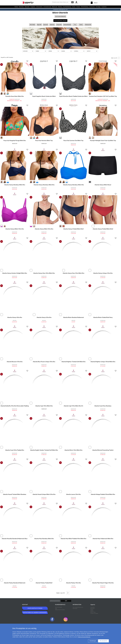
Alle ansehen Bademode (60, 16)
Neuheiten (21, 7)
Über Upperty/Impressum (78, 607)
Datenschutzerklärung (84, 637)
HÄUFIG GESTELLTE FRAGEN (35, 608)
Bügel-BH (39, 25)
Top (75, 25)
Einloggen (76, 3)
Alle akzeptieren (103, 641)
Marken (16, 7)
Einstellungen (93, 641)
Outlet (92, 610)
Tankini (81, 25)
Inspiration (104, 7)
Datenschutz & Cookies (60, 610)
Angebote (33, 7)
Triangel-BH (59, 25)
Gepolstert (46, 25)
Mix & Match (32, 25)
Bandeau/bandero (67, 25)
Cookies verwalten (94, 613)
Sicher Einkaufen (59, 607)
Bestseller (27, 7)
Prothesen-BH (88, 25)
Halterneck (52, 25)
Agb (56, 608)
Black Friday (93, 612)
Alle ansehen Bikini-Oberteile (60, 21)
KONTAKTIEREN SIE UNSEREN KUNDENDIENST (35, 613)
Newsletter (75, 608)
